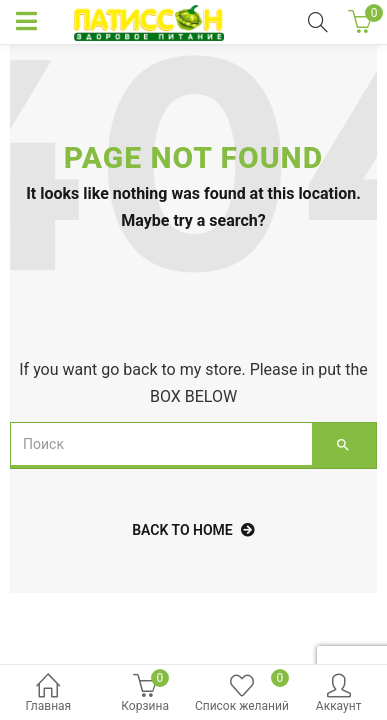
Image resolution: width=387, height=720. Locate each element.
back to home (193, 530)
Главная (48, 694)
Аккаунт (338, 694)
